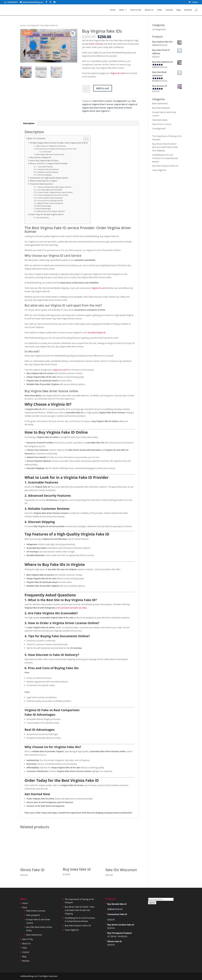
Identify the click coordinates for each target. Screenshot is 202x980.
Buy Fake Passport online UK (165, 166)
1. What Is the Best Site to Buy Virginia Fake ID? (54, 187)
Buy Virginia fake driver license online (50, 154)
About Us (149, 10)
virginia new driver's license (119, 108)
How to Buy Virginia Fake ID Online (44, 161)
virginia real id (89, 111)
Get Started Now (43, 218)
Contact (169, 10)
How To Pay (136, 10)
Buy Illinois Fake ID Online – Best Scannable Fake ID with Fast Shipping (165, 147)
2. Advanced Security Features (48, 169)
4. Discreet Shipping (44, 175)
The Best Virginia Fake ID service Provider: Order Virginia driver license (59, 143)
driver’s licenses (96, 44)
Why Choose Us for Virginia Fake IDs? (51, 211)
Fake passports (33, 915)
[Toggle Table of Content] (85, 139)
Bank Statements (160, 103)
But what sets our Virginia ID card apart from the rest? (57, 149)
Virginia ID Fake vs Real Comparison (50, 203)
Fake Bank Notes (160, 120)
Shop (121, 10)
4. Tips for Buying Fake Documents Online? (52, 195)
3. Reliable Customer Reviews (47, 172)
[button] (73, 33)
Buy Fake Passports (161, 108)
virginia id (133, 104)
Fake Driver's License (102, 101)
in (76, 751)
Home (113, 10)
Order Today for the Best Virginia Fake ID (47, 214)
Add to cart (103, 88)
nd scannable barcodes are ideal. (72, 608)
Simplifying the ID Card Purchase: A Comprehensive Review (165, 158)
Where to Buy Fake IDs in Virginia (43, 181)
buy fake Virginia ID (97, 332)
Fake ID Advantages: (44, 206)
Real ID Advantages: (44, 209)
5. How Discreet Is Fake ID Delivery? (50, 198)
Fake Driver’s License (36, 911)
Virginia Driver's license (102, 104)
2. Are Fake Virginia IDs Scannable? (49, 190)
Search (152, 903)
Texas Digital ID (159, 170)
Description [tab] (29, 123)
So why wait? (47, 152)
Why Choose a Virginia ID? (41, 157)
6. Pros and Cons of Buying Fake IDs (50, 201)
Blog (179, 10)
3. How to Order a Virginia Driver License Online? (55, 192)
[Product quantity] (86, 89)
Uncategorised (33, 25)
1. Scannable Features (45, 167)
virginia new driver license (94, 108)
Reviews (188, 10)
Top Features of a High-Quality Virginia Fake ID (49, 178)
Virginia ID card (117, 73)
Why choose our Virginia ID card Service (51, 146)
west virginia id (103, 111)
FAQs (160, 10)
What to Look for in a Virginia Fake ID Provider (49, 164)
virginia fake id (121, 104)
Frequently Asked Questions (41, 184)
